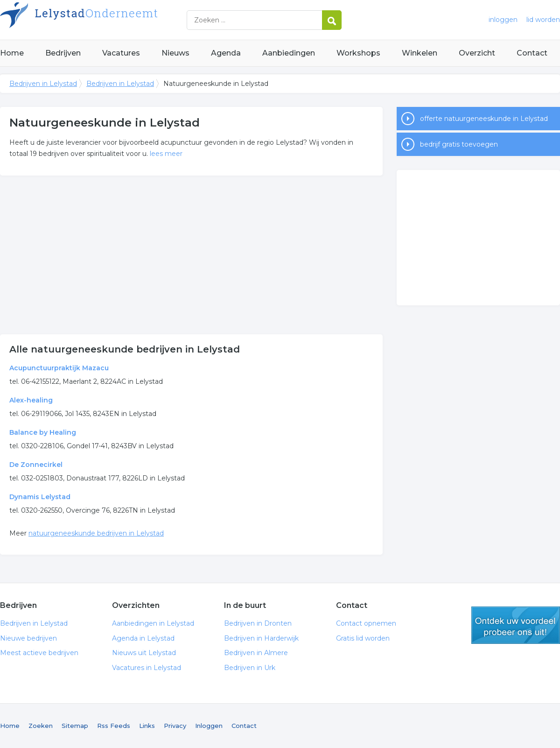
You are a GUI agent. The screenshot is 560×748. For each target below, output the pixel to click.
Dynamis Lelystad (40, 497)
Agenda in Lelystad (143, 638)
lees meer (166, 154)
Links (147, 726)
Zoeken (41, 726)
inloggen (503, 20)
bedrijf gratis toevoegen (459, 144)
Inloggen (209, 726)
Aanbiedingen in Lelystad (153, 623)
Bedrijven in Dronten (258, 623)
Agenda (226, 53)
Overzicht (477, 53)
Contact (532, 53)
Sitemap (75, 726)
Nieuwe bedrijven (28, 638)
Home (12, 53)
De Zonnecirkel (36, 465)
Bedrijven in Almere (256, 653)
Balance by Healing (43, 432)
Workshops (358, 53)
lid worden (543, 20)
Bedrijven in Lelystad (117, 20)
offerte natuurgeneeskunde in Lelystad (484, 119)
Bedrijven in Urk (250, 668)
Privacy (175, 726)
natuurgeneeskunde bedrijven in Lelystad (96, 533)
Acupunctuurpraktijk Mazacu (59, 368)
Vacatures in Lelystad (147, 668)
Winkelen (420, 53)
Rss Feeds (114, 726)
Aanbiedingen (289, 53)
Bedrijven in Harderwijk (261, 638)
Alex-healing (31, 400)
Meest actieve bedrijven (39, 653)
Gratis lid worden (363, 638)
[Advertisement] (191, 255)
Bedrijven (63, 53)
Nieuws (175, 53)
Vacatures (121, 53)
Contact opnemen (366, 623)
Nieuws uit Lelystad (144, 653)
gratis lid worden (516, 625)
